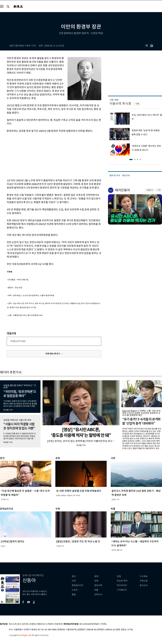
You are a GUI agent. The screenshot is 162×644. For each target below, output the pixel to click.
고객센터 (50, 624)
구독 (137, 104)
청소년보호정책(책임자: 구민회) (93, 624)
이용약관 (58, 624)
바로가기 (150, 190)
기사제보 (144, 576)
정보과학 (98, 585)
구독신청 (144, 581)
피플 (96, 590)
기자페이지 (122, 590)
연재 (119, 576)
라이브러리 (122, 585)
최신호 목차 (122, 581)
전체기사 (98, 595)
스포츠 (75, 590)
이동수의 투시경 (120, 104)
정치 (74, 576)
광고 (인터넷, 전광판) (27, 624)
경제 (96, 576)
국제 (96, 581)
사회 (74, 581)
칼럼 (74, 595)
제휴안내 (41, 624)
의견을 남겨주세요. (18, 341)
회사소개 (13, 624)
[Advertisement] (39, 155)
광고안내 (144, 585)
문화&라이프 (77, 585)
